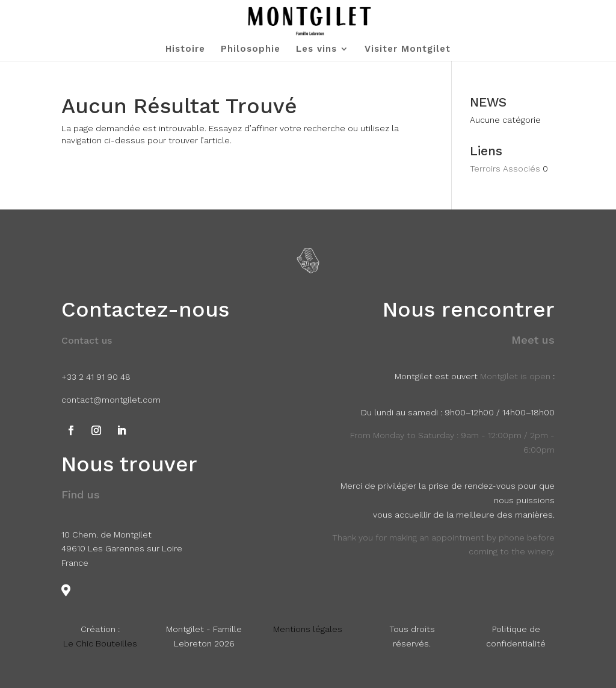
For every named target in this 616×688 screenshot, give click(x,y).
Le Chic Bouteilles (100, 643)
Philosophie (251, 49)
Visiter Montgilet (408, 49)
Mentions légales (308, 629)
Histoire (185, 49)
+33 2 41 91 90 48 (96, 377)
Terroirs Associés (505, 169)
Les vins (316, 49)
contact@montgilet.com (111, 400)
